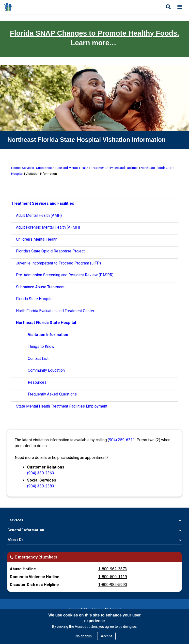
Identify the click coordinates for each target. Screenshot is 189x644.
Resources (37, 382)
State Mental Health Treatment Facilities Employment (62, 406)
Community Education (46, 370)
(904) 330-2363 (41, 473)
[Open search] (168, 7)
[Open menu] (180, 7)
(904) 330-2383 (41, 486)
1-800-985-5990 (113, 585)
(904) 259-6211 (121, 440)
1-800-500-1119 (113, 577)
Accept (106, 636)
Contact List (38, 359)
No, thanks (84, 636)
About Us (15, 540)
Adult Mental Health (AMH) (39, 215)
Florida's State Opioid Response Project (50, 251)
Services (15, 520)
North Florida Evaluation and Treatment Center (55, 311)
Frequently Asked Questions (52, 394)
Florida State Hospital (35, 299)
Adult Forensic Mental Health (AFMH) (48, 227)
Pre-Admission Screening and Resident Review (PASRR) (65, 275)
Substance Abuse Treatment (40, 287)
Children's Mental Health (37, 239)
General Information (26, 530)
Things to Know (41, 346)
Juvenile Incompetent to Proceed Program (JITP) (58, 263)
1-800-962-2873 (113, 569)
